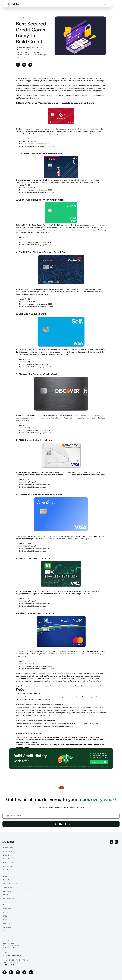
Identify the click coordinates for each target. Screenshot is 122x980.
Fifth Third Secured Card (95, 651)
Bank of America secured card (31, 129)
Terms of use (8, 887)
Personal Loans (8, 866)
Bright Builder (8, 851)
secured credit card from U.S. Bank (33, 180)
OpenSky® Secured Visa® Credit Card (82, 536)
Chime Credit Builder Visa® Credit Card (47, 225)
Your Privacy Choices (10, 884)
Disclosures (7, 891)
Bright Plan (7, 855)
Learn (5, 920)
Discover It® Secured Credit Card (33, 415)
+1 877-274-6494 (9, 965)
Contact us (7, 909)
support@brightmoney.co (12, 955)
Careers (6, 931)
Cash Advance (8, 870)
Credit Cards (8, 923)
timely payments (28, 678)
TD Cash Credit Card (27, 591)
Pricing (6, 912)
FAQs (5, 916)
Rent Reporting (8, 862)
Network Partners (9, 899)
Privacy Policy (8, 880)
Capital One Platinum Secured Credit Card (36, 289)
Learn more (86, 686)
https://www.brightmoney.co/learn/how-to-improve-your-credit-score (72, 737)
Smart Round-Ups (9, 859)
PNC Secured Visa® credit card (32, 472)
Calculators (7, 927)
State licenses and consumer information (17, 895)
